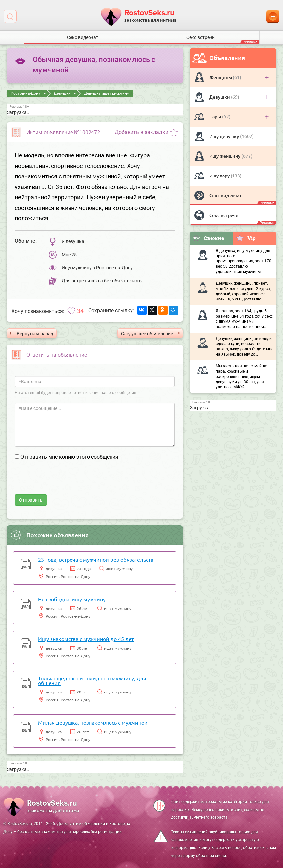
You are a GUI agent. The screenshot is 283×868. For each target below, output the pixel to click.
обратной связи (211, 856)
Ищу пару (220, 176)
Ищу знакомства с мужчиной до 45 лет (86, 639)
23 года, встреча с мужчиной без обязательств (96, 559)
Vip (246, 238)
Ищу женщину (225, 156)
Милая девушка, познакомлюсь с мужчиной (93, 722)
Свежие (208, 238)
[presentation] (65, 482)
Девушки (220, 97)
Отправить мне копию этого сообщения (69, 457)
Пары (216, 117)
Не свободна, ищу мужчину (72, 599)
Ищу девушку (225, 136)
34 (80, 311)
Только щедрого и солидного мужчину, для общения (92, 680)
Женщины (221, 77)
